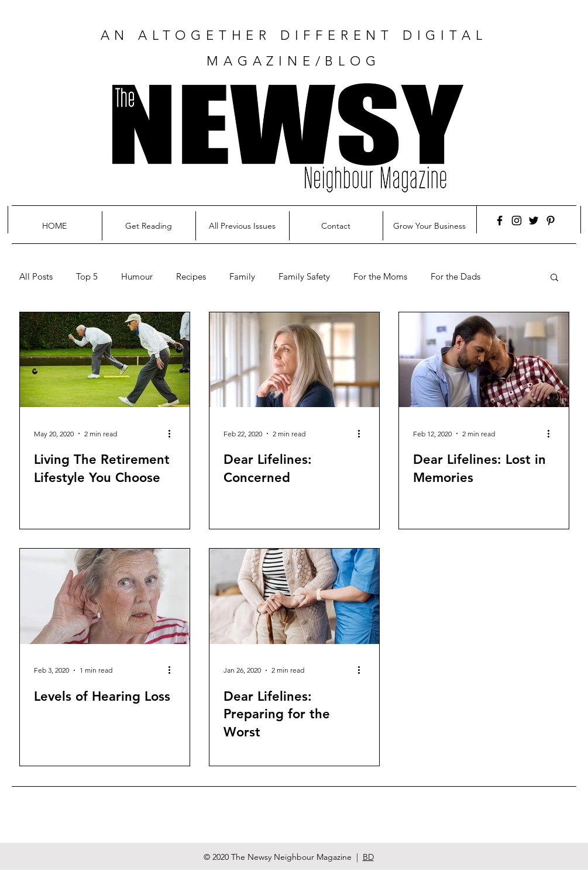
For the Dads (455, 277)
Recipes (191, 277)
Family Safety (304, 277)
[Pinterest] (551, 221)
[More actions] (174, 433)
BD (368, 857)
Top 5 (87, 277)
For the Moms (380, 277)
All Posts (36, 277)
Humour (137, 277)
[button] (554, 278)
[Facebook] (500, 221)
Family (242, 277)
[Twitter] (534, 221)
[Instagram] (517, 221)
